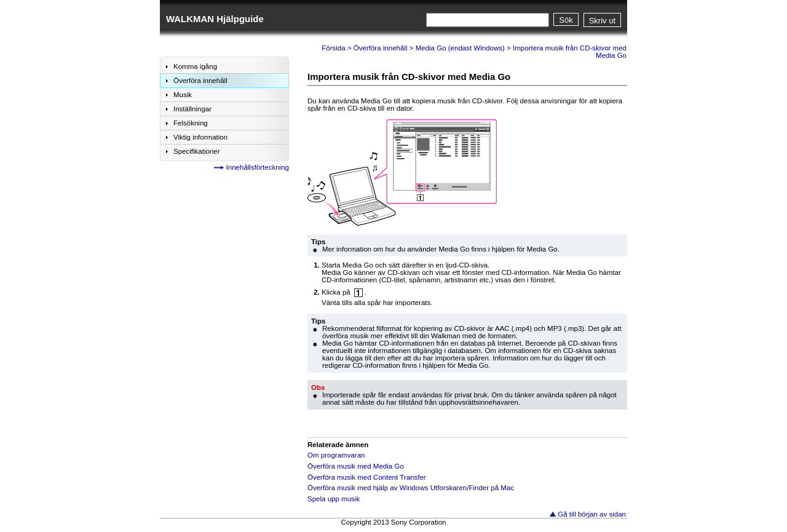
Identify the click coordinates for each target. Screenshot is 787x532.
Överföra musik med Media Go (356, 466)
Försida (333, 48)
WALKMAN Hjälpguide (215, 19)
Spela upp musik (334, 499)
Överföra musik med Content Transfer (367, 477)
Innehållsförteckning (258, 167)
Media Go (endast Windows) (460, 48)
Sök (566, 20)
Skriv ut (602, 21)
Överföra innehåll (381, 48)
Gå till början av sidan (592, 514)
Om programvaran (336, 455)
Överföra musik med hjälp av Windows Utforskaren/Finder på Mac (411, 488)
